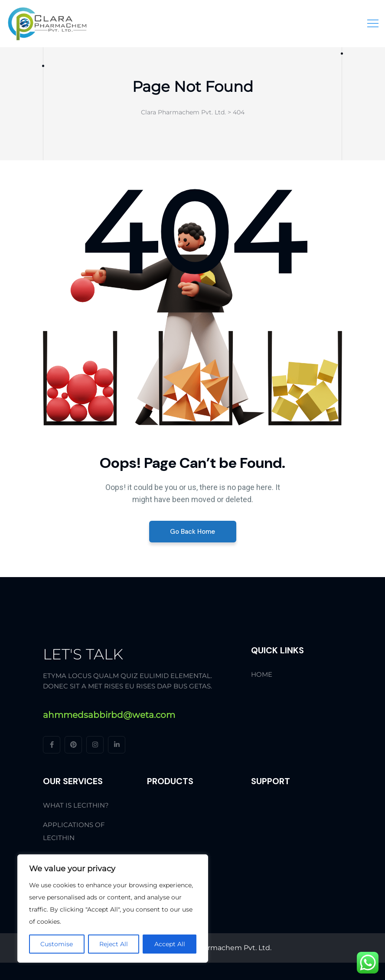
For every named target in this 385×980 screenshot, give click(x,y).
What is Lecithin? (76, 805)
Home (262, 674)
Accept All (170, 944)
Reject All (114, 944)
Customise (57, 944)
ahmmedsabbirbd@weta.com (109, 715)
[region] (113, 909)
